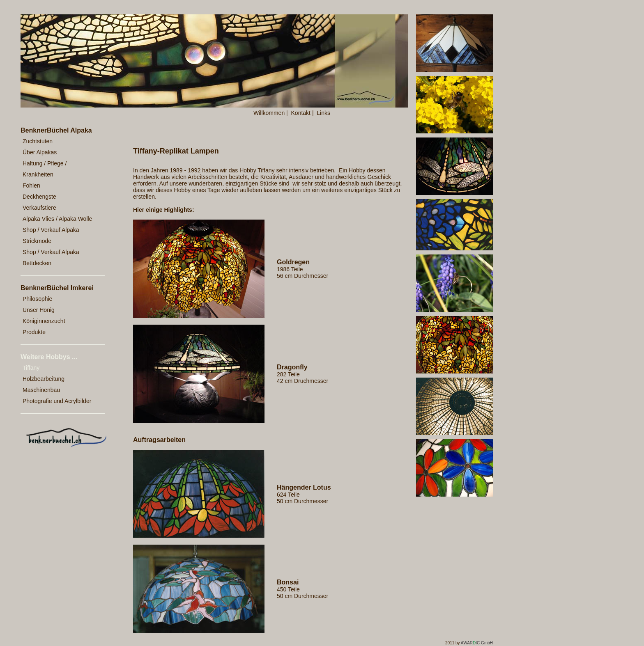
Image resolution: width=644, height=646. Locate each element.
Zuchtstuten (38, 141)
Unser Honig (39, 310)
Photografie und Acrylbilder (57, 401)
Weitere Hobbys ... (49, 357)
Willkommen (269, 113)
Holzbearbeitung (44, 379)
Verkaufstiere (39, 208)
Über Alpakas (40, 152)
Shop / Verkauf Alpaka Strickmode (51, 235)
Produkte (34, 332)
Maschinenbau (41, 390)
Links (323, 113)
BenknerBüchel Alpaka (56, 130)
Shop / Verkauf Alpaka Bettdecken (51, 258)
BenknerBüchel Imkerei (57, 288)
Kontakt (301, 113)
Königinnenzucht (44, 321)
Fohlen (31, 186)
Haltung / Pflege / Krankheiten (45, 169)
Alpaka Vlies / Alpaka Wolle (57, 219)
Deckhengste (39, 197)
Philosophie (37, 299)
